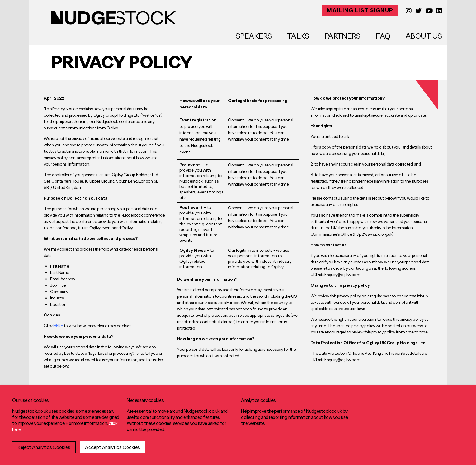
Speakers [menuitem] (254, 36)
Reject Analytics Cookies (44, 447)
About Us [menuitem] (424, 36)
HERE (58, 326)
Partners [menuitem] (343, 36)
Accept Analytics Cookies (112, 447)
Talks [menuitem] (298, 36)
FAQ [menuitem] (383, 36)
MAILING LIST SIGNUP (360, 10)
